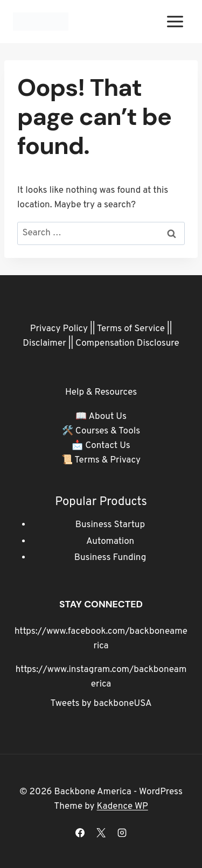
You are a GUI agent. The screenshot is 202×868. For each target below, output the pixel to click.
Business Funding (110, 558)
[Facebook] (80, 832)
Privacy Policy (59, 329)
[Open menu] (175, 21)
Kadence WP (123, 807)
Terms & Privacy (107, 460)
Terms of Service (131, 329)
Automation (110, 542)
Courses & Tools (108, 431)
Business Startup (110, 525)
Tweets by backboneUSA (101, 704)
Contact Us (108, 446)
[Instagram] (122, 832)
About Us (107, 417)
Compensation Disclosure (127, 344)
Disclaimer (44, 344)
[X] (101, 832)
